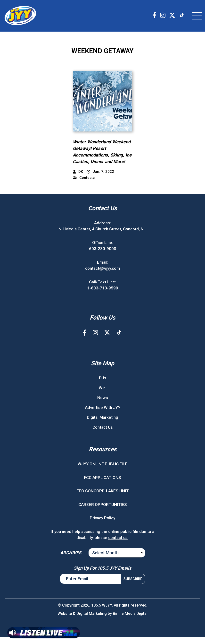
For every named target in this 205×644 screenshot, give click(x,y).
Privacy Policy (102, 525)
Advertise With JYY (103, 414)
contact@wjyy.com (103, 275)
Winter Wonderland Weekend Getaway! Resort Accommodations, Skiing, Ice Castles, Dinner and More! (100, 155)
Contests (84, 185)
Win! (103, 395)
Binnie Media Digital (130, 620)
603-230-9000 (103, 256)
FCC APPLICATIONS (102, 484)
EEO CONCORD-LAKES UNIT (103, 498)
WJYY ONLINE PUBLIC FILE (102, 471)
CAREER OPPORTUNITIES (103, 511)
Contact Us (103, 434)
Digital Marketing (102, 424)
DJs (103, 385)
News (103, 405)
